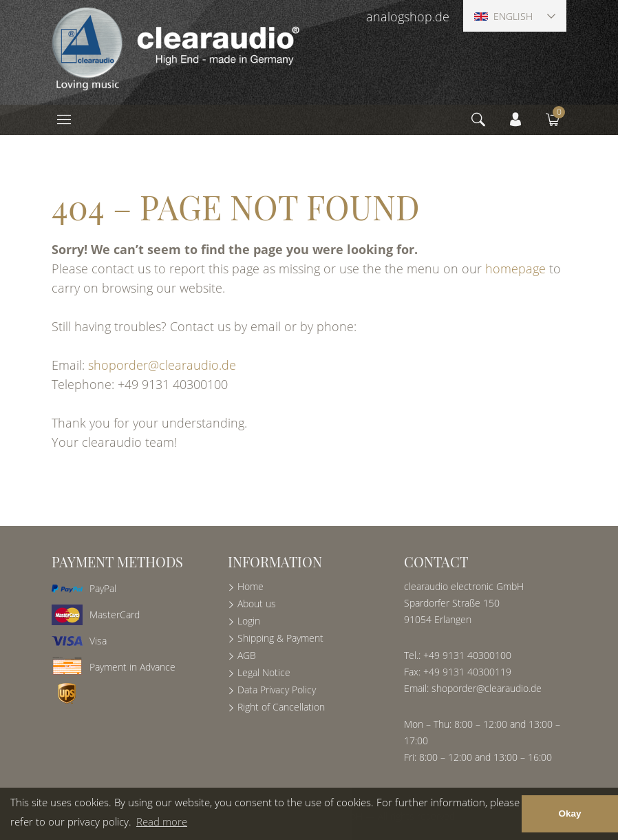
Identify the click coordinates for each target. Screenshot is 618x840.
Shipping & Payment (280, 638)
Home (251, 586)
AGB (247, 655)
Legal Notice (264, 672)
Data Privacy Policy (277, 690)
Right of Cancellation (281, 707)
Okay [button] (569, 813)
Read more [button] (162, 821)
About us (257, 603)
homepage (515, 269)
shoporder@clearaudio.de (162, 365)
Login (249, 621)
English (503, 16)
